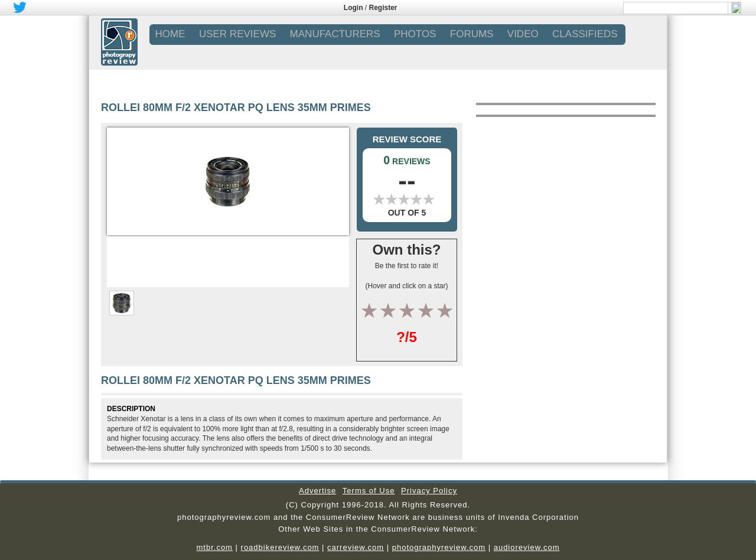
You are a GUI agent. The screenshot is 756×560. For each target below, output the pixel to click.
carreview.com (356, 547)
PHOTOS (415, 34)
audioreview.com (527, 547)
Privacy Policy (429, 491)
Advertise (317, 491)
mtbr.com (214, 547)
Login (353, 8)
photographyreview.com (439, 547)
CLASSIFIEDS (585, 34)
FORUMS (472, 34)
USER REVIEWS (237, 34)
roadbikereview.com (280, 547)
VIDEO (523, 34)
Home (170, 34)
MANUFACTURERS (335, 34)
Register (383, 8)
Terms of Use (369, 491)
